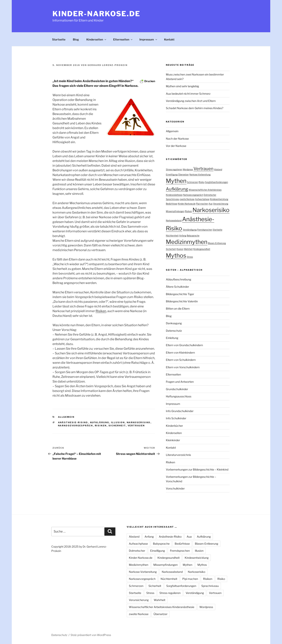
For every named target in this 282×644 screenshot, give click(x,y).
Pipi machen (190, 579)
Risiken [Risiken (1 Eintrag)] (188, 211)
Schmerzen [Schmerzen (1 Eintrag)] (193, 182)
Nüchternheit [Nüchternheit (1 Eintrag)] (172, 236)
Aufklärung (100, 422)
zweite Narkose (139, 614)
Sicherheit (117, 426)
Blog (76, 39)
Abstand (134, 537)
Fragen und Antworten (180, 382)
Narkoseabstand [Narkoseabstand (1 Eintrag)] (174, 221)
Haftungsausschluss (179, 396)
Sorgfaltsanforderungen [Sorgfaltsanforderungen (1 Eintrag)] (216, 182)
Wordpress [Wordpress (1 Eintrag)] (188, 169)
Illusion (118, 422)
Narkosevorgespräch (75, 426)
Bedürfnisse (182, 544)
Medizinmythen (139, 565)
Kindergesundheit (169, 558)
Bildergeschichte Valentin (182, 301)
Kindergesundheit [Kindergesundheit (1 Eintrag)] (202, 249)
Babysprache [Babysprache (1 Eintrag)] (193, 236)
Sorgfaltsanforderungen (181, 586)
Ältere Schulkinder (177, 287)
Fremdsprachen (180, 551)
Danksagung (174, 323)
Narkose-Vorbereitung (143, 572)
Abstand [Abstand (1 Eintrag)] (218, 169)
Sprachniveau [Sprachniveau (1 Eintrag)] (173, 199)
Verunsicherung (139, 600)
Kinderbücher (174, 426)
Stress (150, 593)
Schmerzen (136, 586)
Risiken (101, 311)
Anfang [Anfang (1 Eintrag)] (183, 236)
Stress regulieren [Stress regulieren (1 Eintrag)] (174, 169)
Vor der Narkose (176, 146)
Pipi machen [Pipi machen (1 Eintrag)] (202, 204)
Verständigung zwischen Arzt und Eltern (191, 101)
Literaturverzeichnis (178, 455)
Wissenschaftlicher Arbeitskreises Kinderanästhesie (162, 607)
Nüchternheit (169, 579)
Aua (189, 537)
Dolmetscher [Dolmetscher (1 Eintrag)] (210, 195)
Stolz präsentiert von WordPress (91, 635)
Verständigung (195, 593)
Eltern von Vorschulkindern (183, 367)
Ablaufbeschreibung (179, 279)
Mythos (202, 565)
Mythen (188, 565)
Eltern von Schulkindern (181, 360)
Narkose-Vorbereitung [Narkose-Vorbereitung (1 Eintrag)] (200, 175)
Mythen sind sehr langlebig (182, 86)
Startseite (59, 39)
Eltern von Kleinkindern (180, 353)
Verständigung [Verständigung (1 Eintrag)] (190, 230)
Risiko (221, 579)
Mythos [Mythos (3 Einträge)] (176, 256)
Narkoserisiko (139, 422)
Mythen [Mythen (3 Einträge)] (176, 181)
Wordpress (206, 607)
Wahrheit (160, 600)
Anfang (149, 537)
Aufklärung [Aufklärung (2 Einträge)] (177, 189)
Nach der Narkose (177, 139)
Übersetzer (160, 614)
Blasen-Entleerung (207, 544)
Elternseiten (123, 39)
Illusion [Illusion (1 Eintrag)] (180, 249)
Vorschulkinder (175, 488)
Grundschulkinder (177, 389)
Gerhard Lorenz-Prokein (108, 65)
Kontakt (169, 39)
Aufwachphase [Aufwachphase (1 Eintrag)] (202, 199)
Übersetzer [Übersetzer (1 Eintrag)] (183, 175)
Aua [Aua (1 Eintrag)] (211, 204)
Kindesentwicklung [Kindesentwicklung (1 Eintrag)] (219, 199)
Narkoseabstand (172, 572)
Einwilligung (158, 551)
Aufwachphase (138, 544)
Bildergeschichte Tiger (180, 294)
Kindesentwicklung (197, 558)
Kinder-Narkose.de (96, 14)
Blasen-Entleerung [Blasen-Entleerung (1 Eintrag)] (217, 243)
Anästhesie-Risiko (73, 422)
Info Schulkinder (176, 418)
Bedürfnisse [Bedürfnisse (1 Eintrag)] (172, 204)
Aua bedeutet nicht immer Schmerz (188, 94)
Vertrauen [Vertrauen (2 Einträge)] (203, 169)
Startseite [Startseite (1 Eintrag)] (217, 230)
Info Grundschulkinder (180, 411)
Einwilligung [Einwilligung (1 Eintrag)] (172, 175)
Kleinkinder (173, 440)
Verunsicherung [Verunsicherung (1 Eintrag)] (221, 204)
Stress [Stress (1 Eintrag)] (190, 257)
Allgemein (66, 417)
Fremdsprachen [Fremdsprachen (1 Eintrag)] (205, 230)
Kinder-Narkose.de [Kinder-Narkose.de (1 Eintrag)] (187, 204)
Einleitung (172, 338)
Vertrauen (136, 426)
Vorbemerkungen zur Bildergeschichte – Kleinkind (197, 469)
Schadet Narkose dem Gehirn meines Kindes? (195, 108)
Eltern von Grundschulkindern (184, 345)
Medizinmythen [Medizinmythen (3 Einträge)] (187, 242)
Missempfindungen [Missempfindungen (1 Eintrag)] (175, 211)
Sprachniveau (210, 586)
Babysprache (161, 544)
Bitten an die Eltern (178, 309)
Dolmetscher (137, 551)
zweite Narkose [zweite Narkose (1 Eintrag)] (187, 199)
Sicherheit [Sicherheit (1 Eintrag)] (171, 249)
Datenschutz (174, 331)
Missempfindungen (165, 565)
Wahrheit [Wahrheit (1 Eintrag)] (188, 249)
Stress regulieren (170, 593)
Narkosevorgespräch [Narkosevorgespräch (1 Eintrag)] (193, 195)
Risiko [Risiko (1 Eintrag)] (202, 182)
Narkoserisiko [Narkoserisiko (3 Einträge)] (211, 210)
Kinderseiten (97, 39)
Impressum (149, 39)
